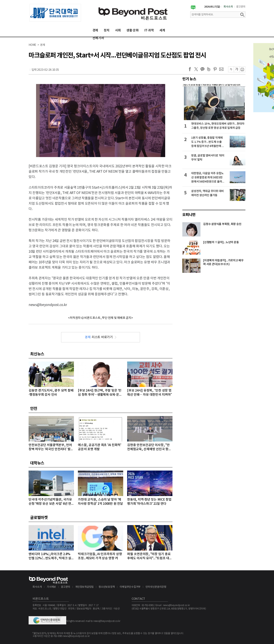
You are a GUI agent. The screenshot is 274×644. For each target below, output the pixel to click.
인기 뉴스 (189, 79)
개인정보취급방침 (84, 587)
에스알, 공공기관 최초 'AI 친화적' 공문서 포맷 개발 (100, 447)
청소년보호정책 (107, 587)
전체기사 (98, 38)
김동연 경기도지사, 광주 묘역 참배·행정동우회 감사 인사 (51, 393)
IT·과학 (149, 30)
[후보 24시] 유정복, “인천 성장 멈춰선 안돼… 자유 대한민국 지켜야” (149, 393)
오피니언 (189, 215)
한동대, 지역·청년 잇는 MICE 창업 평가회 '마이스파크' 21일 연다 (149, 502)
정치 (107, 30)
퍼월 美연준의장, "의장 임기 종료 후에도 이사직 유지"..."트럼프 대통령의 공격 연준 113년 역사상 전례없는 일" (150, 556)
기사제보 (51, 587)
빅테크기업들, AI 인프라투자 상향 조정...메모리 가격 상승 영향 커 (100, 556)
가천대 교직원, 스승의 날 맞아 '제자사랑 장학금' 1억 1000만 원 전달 (100, 502)
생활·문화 (133, 30)
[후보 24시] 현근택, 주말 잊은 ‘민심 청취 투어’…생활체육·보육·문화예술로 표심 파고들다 (100, 393)
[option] (55, 13)
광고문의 (241, 7)
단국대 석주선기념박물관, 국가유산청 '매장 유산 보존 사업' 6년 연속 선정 (50, 502)
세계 (162, 30)
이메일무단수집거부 (130, 587)
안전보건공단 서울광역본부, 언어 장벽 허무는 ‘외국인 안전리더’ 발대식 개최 (51, 447)
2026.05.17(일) (212, 7)
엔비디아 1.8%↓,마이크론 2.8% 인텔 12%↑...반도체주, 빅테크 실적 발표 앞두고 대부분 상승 (50, 556)
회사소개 (228, 7)
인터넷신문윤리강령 (156, 587)
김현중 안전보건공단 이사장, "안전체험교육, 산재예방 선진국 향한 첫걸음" (149, 447)
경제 (95, 30)
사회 (118, 30)
